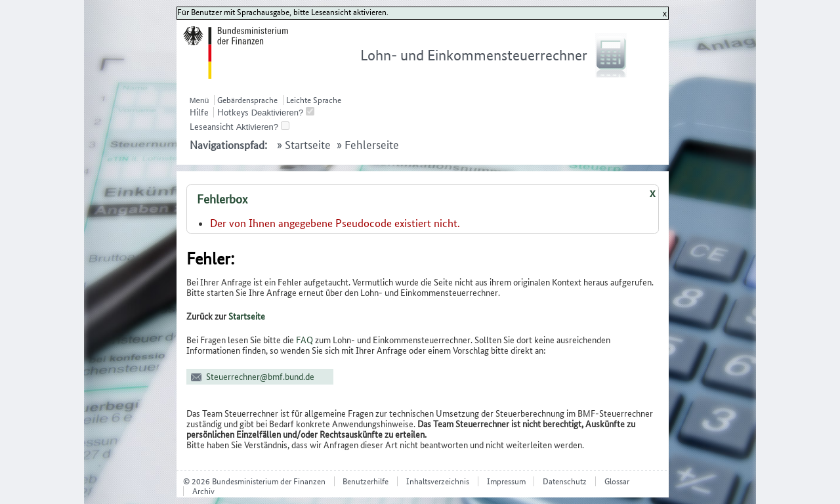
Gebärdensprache (247, 100)
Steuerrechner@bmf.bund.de (260, 377)
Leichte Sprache (314, 100)
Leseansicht (212, 127)
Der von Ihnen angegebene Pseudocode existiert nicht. (335, 223)
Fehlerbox (222, 199)
